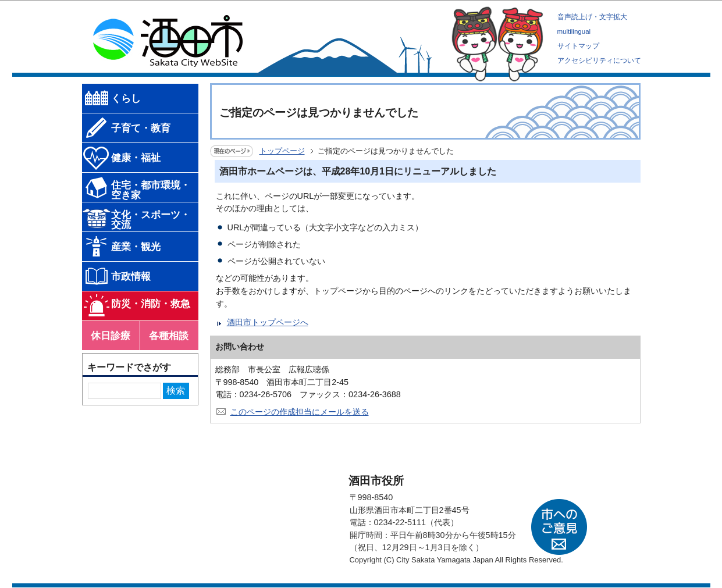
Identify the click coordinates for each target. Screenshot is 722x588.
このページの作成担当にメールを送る (300, 412)
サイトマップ (578, 46)
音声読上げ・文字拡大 (592, 17)
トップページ (282, 151)
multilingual (574, 31)
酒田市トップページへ (268, 322)
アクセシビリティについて (599, 60)
